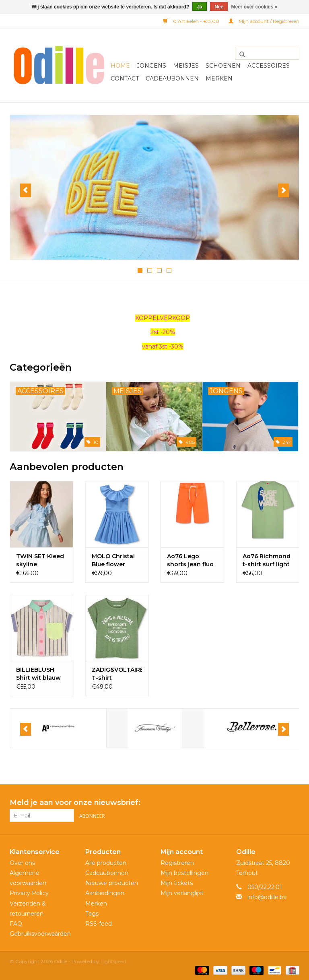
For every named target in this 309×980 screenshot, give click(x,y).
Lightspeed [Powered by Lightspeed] (113, 961)
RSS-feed (99, 923)
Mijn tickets (177, 882)
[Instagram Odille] (293, 803)
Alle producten (106, 862)
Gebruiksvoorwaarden (40, 933)
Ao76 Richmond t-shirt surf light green (267, 560)
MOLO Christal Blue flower (113, 560)
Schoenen (223, 66)
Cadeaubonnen (172, 78)
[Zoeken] (267, 53)
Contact (125, 78)
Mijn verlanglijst (182, 893)
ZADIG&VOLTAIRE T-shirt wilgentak (117, 674)
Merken (219, 78)
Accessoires (269, 66)
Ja (199, 7)
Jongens (151, 66)
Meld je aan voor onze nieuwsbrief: (75, 802)
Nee (219, 7)
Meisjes (186, 66)
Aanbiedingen (105, 893)
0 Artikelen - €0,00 (192, 21)
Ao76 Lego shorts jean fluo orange (190, 560)
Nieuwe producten (112, 882)
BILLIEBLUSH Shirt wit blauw (38, 673)
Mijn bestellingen (184, 872)
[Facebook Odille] (278, 803)
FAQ (16, 923)
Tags (92, 913)
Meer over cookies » (254, 7)
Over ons (22, 862)
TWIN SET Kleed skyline (40, 560)
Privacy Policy (29, 893)
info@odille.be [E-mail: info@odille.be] (267, 897)
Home (120, 66)
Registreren (177, 862)
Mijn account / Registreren (264, 21)
